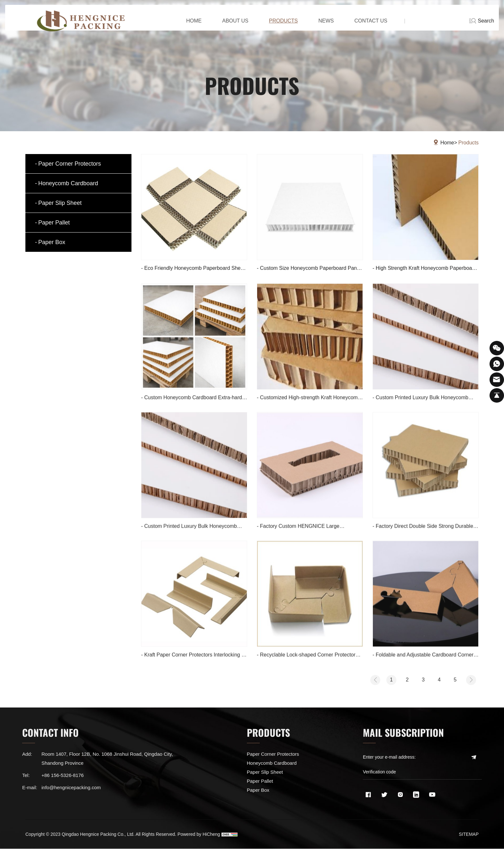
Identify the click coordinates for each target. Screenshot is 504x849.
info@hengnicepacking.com (71, 789)
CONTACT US (363, 26)
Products (468, 143)
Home (447, 143)
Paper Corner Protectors (70, 164)
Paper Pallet (54, 223)
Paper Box (52, 242)
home (186, 26)
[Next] (470, 681)
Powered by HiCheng (199, 835)
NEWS (319, 26)
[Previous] (364, 681)
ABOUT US (228, 26)
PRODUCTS (276, 26)
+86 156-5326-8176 (63, 777)
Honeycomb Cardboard (68, 183)
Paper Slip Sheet (60, 203)
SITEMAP (469, 835)
